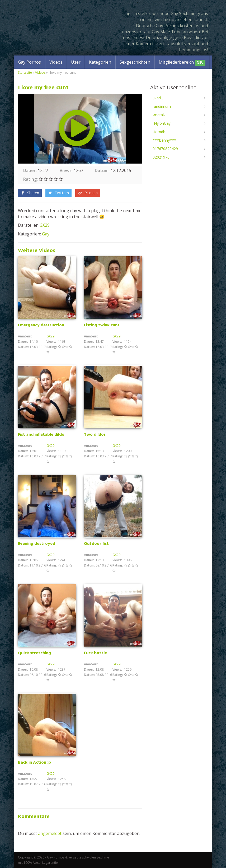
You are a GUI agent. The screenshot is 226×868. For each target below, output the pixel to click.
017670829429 (165, 149)
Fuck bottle (95, 653)
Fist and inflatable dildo (41, 435)
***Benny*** (164, 140)
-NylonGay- (162, 123)
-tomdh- (160, 132)
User (76, 62)
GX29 (45, 225)
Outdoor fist (96, 544)
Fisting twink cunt (102, 325)
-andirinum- (162, 106)
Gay (46, 234)
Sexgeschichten (135, 62)
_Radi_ (158, 98)
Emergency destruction (41, 325)
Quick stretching (34, 653)
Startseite (25, 73)
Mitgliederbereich (182, 62)
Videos (56, 62)
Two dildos (95, 435)
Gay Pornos (29, 62)
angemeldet (50, 833)
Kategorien (100, 62)
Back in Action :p (34, 763)
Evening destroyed (37, 544)
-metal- (159, 115)
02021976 (161, 157)
